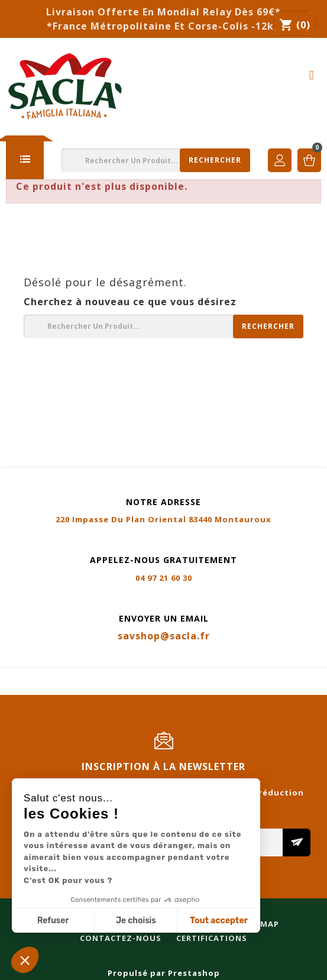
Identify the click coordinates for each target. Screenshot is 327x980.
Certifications (138, 688)
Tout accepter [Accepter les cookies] (219, 921)
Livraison (161, 674)
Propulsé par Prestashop (164, 973)
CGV (115, 674)
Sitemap (218, 674)
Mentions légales (49, 674)
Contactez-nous (47, 688)
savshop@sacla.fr (164, 636)
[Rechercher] (156, 160)
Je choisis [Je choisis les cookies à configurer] (136, 921)
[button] (25, 960)
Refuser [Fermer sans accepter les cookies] (53, 921)
